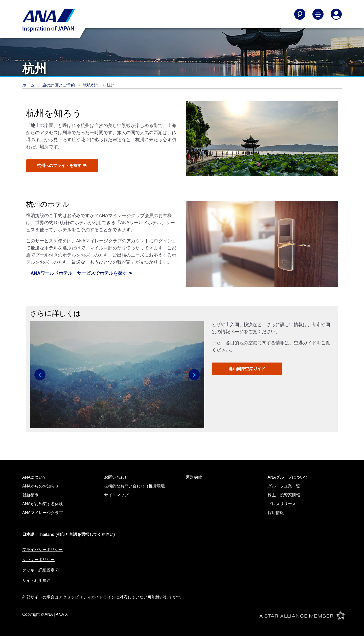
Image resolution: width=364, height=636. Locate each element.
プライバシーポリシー (42, 550)
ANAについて (35, 477)
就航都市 (92, 85)
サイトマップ (116, 495)
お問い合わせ (116, 477)
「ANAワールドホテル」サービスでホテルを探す (79, 273)
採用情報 (276, 513)
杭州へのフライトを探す (62, 166)
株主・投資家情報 (284, 495)
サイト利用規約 (36, 580)
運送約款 (194, 477)
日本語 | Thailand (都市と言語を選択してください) (69, 534)
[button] (40, 375)
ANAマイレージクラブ (43, 513)
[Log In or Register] (336, 14)
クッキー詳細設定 (41, 570)
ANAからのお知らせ (41, 486)
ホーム (29, 85)
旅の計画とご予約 (59, 85)
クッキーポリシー (38, 560)
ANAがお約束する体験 (43, 504)
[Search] (300, 14)
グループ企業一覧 (284, 486)
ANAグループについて (288, 477)
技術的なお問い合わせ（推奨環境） (136, 486)
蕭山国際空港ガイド (247, 369)
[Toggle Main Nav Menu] (318, 14)
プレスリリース (282, 504)
